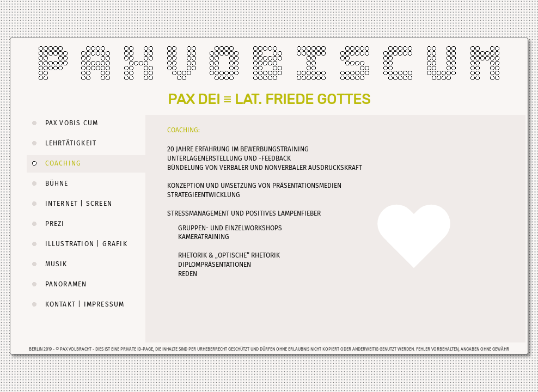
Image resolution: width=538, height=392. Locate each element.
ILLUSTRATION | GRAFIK (77, 244)
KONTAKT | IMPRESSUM (75, 304)
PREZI (46, 224)
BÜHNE (48, 183)
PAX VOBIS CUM (62, 123)
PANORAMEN (57, 284)
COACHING (54, 163)
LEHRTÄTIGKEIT (62, 143)
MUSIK (47, 264)
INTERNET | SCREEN (69, 204)
